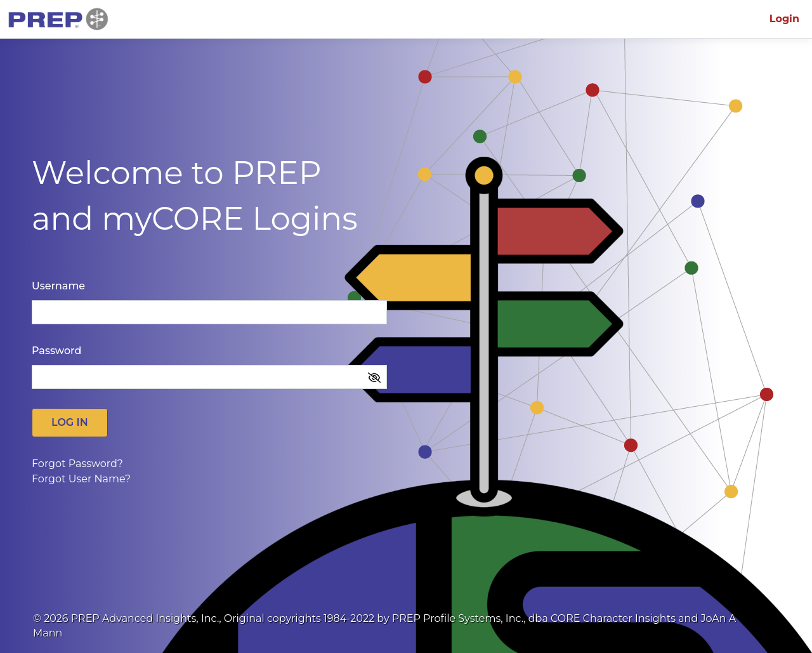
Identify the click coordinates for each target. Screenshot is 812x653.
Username (58, 286)
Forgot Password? (77, 464)
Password (56, 351)
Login (784, 19)
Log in (70, 422)
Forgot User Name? (81, 479)
